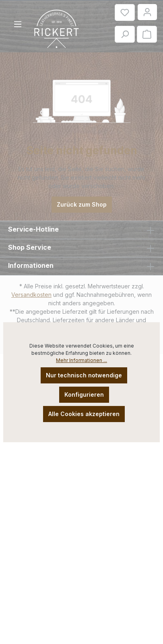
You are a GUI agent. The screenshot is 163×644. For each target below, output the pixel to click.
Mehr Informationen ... (81, 360)
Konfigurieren (84, 394)
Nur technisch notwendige (84, 375)
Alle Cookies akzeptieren (84, 414)
